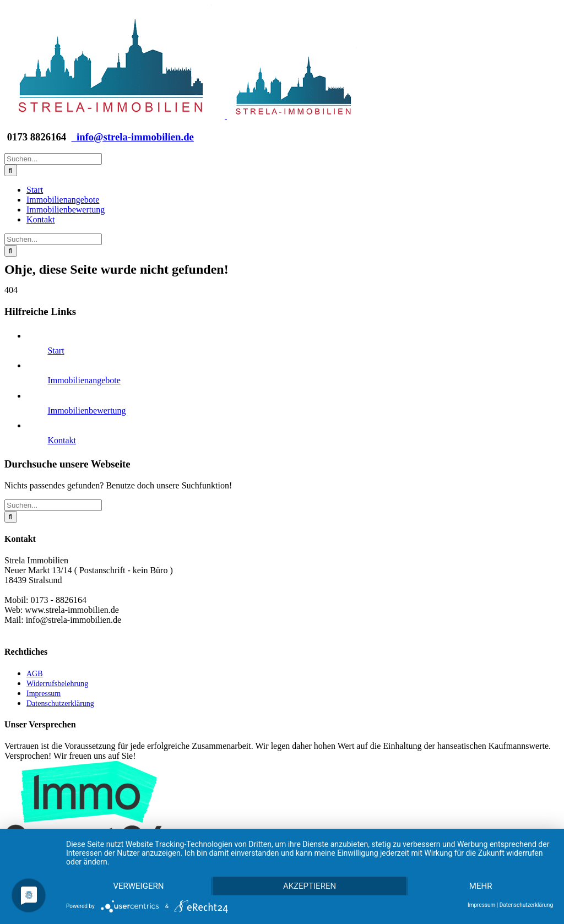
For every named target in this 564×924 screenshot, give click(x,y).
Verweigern (138, 886)
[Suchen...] (53, 159)
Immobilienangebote (84, 380)
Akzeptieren (310, 886)
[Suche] (11, 170)
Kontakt (62, 440)
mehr (481, 886)
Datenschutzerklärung (526, 905)
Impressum (481, 905)
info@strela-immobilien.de (133, 137)
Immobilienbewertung (86, 411)
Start (56, 350)
